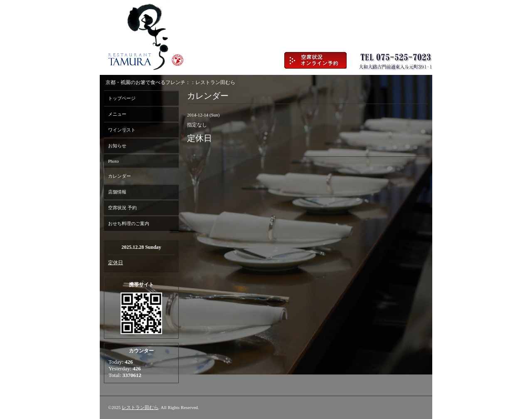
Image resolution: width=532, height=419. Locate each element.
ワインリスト (122, 130)
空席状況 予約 (122, 208)
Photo (113, 161)
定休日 (116, 263)
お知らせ (117, 146)
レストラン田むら (140, 407)
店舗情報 (117, 192)
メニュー (117, 114)
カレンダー (119, 176)
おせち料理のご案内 (129, 223)
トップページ (122, 98)
